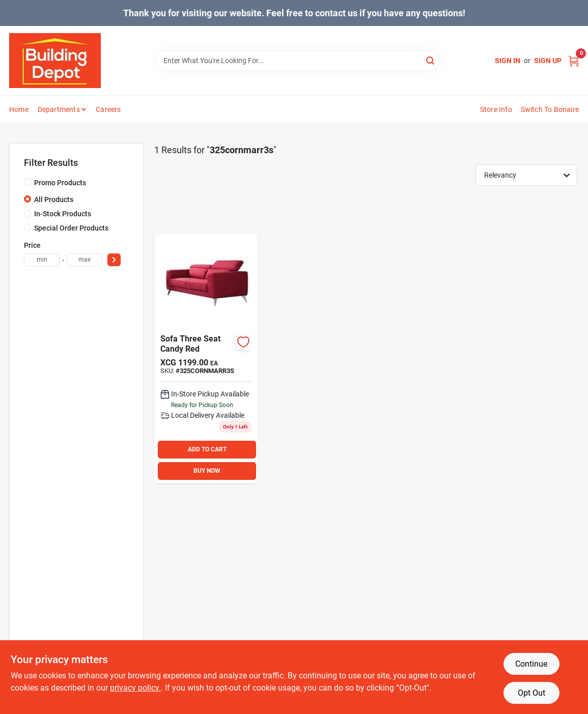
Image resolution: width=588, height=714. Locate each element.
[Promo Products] (27, 182)
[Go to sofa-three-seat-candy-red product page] (206, 359)
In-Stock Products (63, 214)
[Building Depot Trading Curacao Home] (55, 61)
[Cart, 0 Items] (574, 61)
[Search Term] (298, 61)
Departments (59, 109)
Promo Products (60, 183)
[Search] (431, 60)
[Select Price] (114, 260)
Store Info (496, 109)
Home (19, 109)
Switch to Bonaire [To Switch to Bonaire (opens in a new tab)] (550, 109)
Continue (531, 664)
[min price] (42, 260)
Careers (108, 109)
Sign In (508, 61)
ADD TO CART (207, 449)
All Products (54, 199)
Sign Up (548, 61)
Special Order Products (71, 228)
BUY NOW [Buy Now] (207, 471)
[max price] (85, 260)
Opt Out (531, 693)
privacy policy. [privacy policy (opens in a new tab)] (135, 688)
